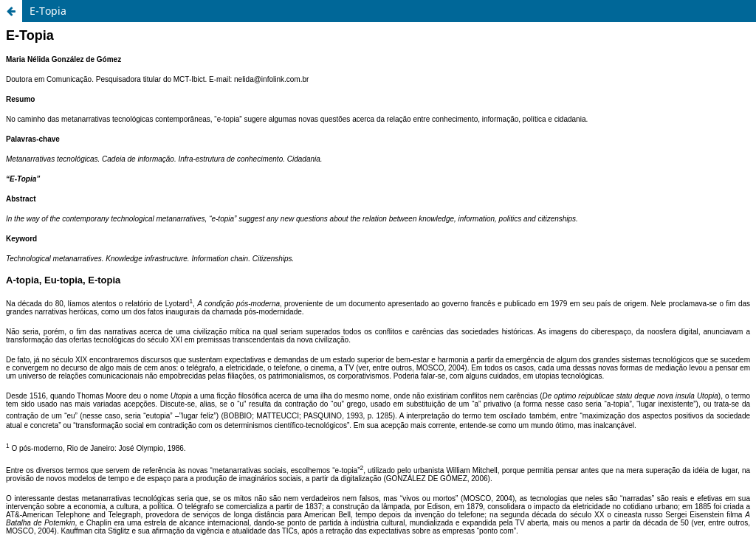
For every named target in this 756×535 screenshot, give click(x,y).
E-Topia (48, 11)
